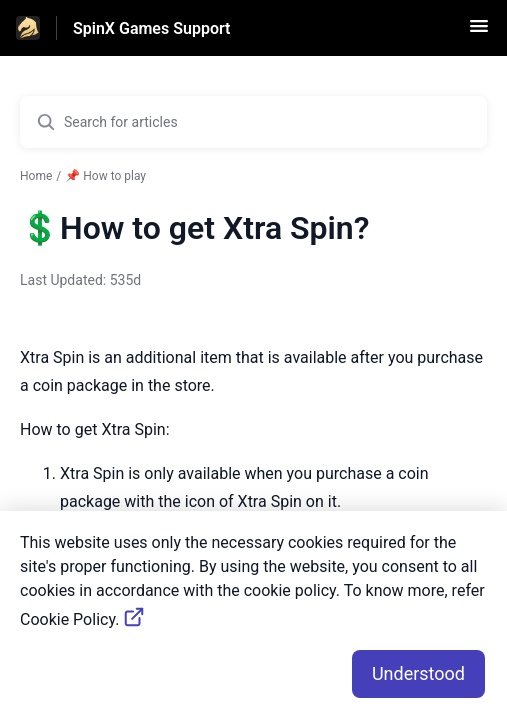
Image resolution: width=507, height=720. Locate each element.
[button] (479, 32)
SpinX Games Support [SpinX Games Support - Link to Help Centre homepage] (151, 28)
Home (36, 176)
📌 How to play (105, 176)
